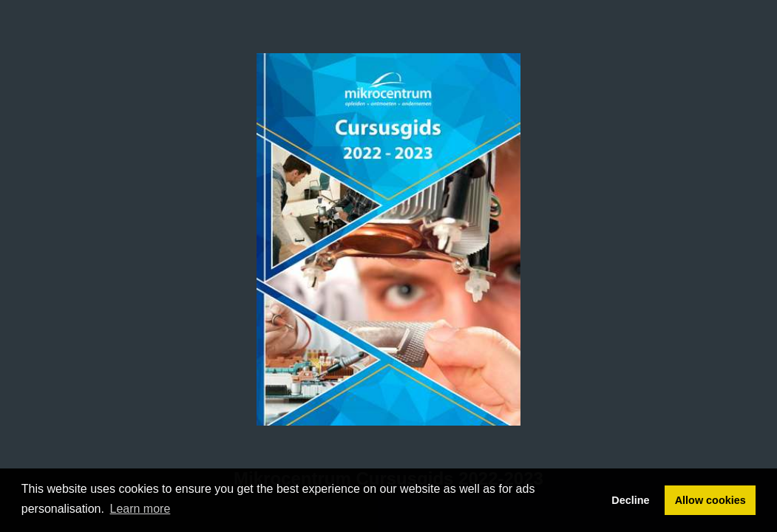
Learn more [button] (140, 509)
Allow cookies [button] (710, 500)
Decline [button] (630, 500)
